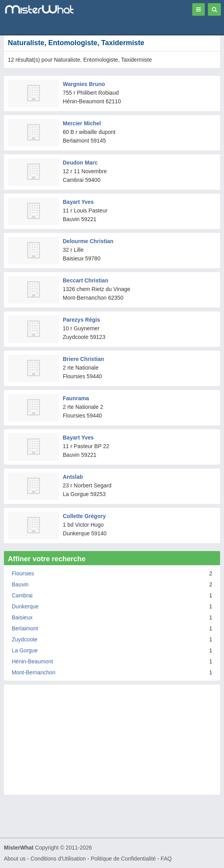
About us (15, 859)
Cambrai (22, 595)
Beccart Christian (86, 280)
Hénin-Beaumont (32, 661)
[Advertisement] (112, 743)
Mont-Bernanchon (34, 672)
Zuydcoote (25, 639)
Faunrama (76, 398)
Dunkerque (25, 606)
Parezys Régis (81, 320)
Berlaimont (25, 628)
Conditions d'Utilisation (58, 859)
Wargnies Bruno (84, 84)
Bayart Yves (78, 202)
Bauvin (20, 584)
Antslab (73, 477)
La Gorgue (25, 650)
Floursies (23, 573)
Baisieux (22, 617)
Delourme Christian (88, 241)
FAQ (166, 859)
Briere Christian (83, 359)
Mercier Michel (82, 123)
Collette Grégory (84, 516)
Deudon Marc (80, 163)
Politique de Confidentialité (123, 859)
